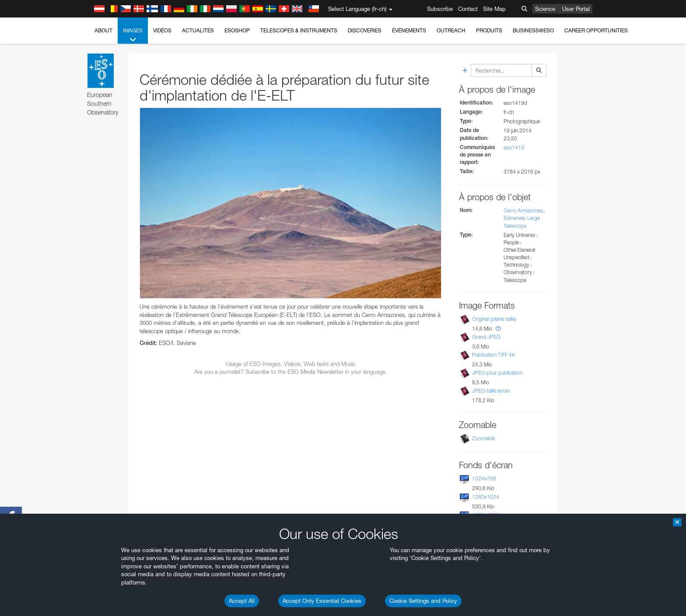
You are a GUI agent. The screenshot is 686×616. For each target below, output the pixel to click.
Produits (489, 30)
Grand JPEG (486, 337)
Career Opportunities (596, 30)
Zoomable (483, 438)
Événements (409, 30)
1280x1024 (486, 497)
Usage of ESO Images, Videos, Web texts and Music (291, 364)
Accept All (242, 601)
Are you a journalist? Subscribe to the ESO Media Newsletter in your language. (291, 372)
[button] (498, 329)
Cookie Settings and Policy (423, 601)
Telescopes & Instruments (299, 30)
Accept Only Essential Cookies (322, 601)
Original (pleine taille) (494, 319)
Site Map (494, 9)
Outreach (451, 30)
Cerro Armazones (523, 211)
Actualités (198, 30)
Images (133, 35)
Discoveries (365, 30)
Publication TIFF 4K (494, 355)
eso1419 (514, 148)
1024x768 (484, 479)
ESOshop (237, 30)
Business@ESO (533, 30)
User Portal (576, 9)
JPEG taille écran (491, 391)
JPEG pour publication (497, 373)
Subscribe (440, 9)
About (103, 30)
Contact (468, 9)
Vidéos (162, 30)
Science (545, 9)
